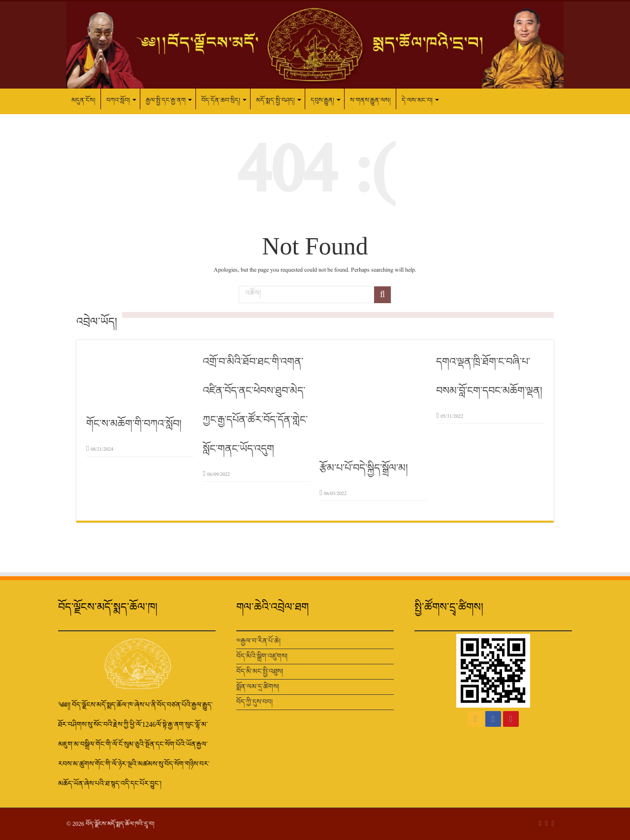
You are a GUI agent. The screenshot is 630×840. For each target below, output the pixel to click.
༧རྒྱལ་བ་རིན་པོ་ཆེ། (258, 641)
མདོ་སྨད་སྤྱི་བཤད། (275, 100)
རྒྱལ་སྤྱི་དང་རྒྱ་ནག (166, 100)
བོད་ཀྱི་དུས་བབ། (254, 702)
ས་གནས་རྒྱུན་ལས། (370, 100)
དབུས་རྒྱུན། (322, 100)
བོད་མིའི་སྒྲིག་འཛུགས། (262, 656)
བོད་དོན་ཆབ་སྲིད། (221, 100)
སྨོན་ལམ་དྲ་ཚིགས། (258, 687)
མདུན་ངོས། (83, 100)
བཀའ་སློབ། (118, 100)
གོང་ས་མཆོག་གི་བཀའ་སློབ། (134, 424)
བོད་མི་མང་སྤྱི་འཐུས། (260, 671)
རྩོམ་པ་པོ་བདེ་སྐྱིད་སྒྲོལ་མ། (364, 468)
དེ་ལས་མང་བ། (417, 100)
